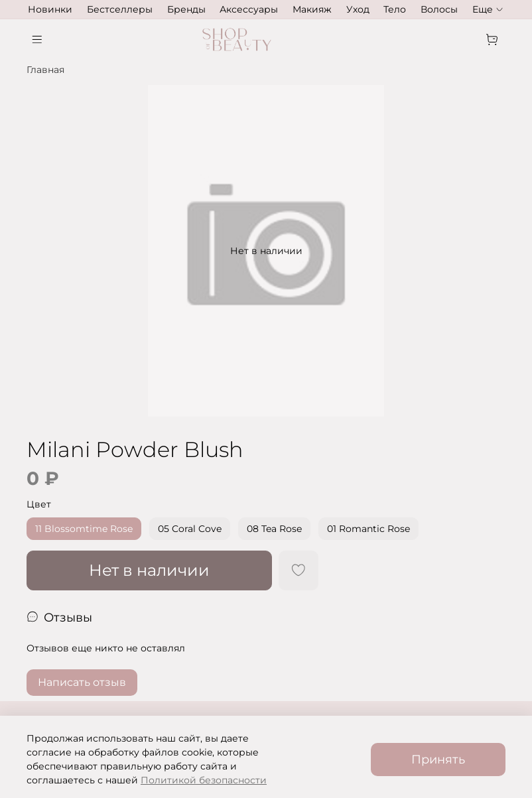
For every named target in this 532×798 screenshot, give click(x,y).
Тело (395, 9)
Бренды (186, 9)
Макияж (312, 9)
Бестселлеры (120, 9)
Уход (358, 9)
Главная (45, 70)
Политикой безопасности (204, 780)
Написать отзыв (82, 682)
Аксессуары (249, 9)
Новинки (50, 9)
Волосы (439, 9)
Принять (438, 759)
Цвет (39, 504)
